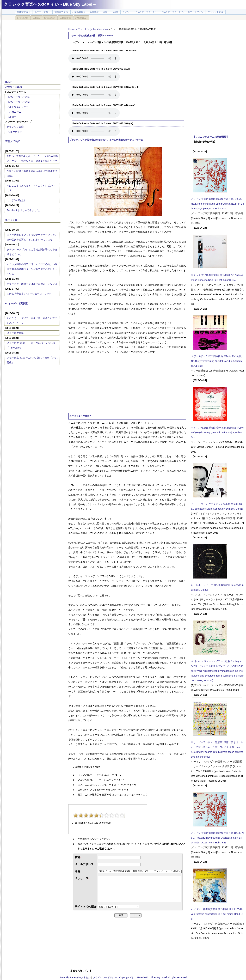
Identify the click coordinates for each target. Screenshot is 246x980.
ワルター (12, 117)
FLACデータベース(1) (19, 97)
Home (72, 29)
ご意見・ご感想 (14, 87)
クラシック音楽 (15, 127)
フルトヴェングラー (18, 107)
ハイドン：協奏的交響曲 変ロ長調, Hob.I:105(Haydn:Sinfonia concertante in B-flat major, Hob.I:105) (217, 914)
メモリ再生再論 (15, 333)
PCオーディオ (14, 132)
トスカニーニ (14, 112)
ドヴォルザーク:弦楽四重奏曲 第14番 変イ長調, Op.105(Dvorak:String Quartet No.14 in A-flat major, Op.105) (217, 361)
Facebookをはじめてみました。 (24, 210)
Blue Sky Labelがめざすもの (75, 977)
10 (122, 815)
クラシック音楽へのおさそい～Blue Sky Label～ (50, 4)
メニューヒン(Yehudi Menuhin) (92, 29)
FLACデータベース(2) (19, 102)
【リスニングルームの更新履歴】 (211, 137)
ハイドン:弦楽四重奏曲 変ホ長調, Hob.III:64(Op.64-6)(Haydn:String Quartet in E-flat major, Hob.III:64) (217, 433)
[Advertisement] (32, 48)
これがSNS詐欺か (17, 200)
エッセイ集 (11, 220)
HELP (8, 82)
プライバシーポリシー (105, 977)
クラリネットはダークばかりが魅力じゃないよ (32, 284)
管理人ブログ (12, 141)
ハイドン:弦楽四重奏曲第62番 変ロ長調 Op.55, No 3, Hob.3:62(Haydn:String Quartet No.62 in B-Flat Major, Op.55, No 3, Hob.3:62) (217, 838)
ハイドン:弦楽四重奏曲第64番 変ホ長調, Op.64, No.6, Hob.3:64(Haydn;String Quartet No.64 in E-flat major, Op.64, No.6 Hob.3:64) (217, 204)
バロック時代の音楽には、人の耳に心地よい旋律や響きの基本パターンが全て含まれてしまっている (32, 269)
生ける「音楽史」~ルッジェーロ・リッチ (29, 294)
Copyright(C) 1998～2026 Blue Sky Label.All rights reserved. (153, 977)
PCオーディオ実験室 (16, 303)
